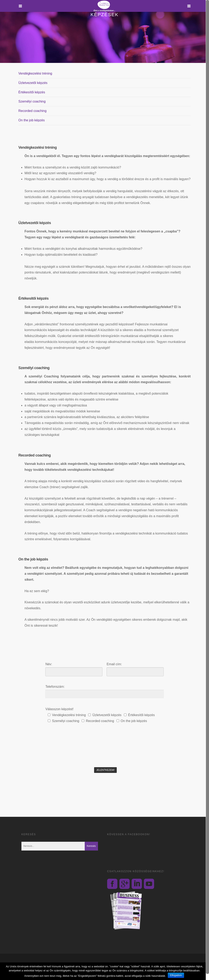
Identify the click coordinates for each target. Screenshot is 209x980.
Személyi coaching (32, 101)
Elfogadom (176, 975)
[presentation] (74, 757)
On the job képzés (32, 120)
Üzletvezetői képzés (33, 83)
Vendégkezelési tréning (35, 73)
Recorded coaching (32, 111)
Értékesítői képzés (32, 92)
